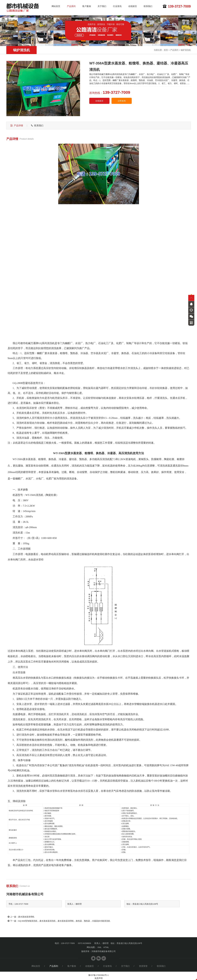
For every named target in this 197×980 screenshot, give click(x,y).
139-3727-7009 (179, 6)
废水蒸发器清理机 (26, 917)
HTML (106, 947)
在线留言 (133, 6)
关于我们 (102, 6)
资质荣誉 (143, 966)
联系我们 (148, 6)
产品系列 (71, 6)
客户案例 (87, 6)
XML (99, 947)
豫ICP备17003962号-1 (98, 975)
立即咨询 (122, 101)
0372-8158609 (84, 943)
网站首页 (56, 6)
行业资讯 (117, 6)
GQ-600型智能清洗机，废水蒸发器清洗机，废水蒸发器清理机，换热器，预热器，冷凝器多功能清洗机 (64, 921)
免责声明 (99, 978)
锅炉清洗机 (186, 50)
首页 (166, 50)
